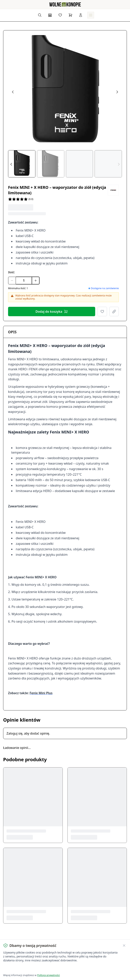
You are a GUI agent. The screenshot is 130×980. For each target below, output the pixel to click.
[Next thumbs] (119, 164)
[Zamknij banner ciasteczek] (124, 945)
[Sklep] (50, 15)
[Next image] (117, 92)
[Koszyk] (70, 15)
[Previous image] (13, 92)
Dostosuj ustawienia (50, 968)
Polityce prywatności (48, 975)
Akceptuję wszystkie (17, 968)
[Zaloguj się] (81, 15)
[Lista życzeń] (60, 15)
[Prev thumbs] (11, 164)
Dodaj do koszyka (52, 312)
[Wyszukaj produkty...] (40, 15)
